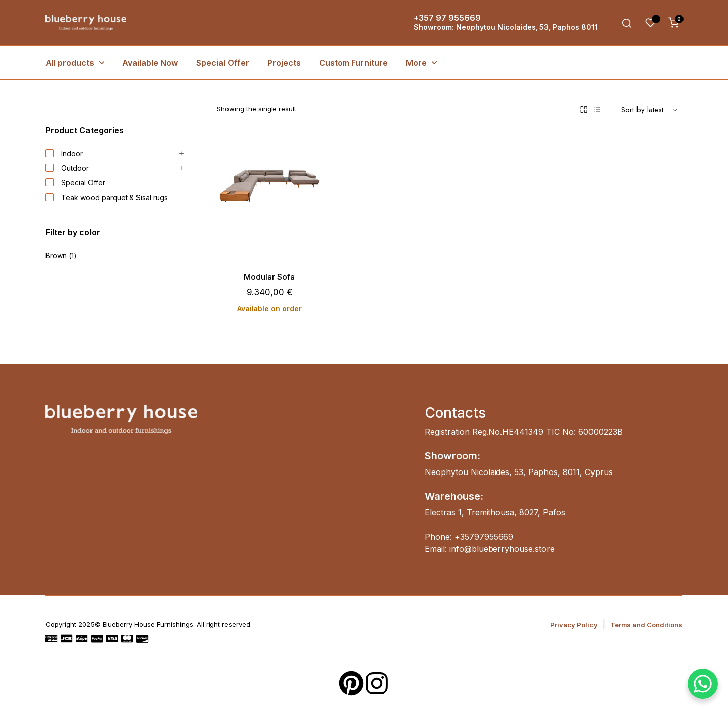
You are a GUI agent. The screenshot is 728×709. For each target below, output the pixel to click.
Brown (56, 255)
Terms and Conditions (646, 625)
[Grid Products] (584, 109)
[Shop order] (650, 109)
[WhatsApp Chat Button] (703, 684)
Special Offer (223, 63)
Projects (284, 63)
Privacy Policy (574, 625)
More (416, 63)
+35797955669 (484, 537)
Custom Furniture (354, 63)
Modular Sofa (269, 277)
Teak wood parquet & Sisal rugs (107, 198)
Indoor (64, 154)
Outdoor (67, 168)
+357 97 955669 (447, 18)
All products (70, 63)
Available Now (150, 63)
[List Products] (597, 109)
